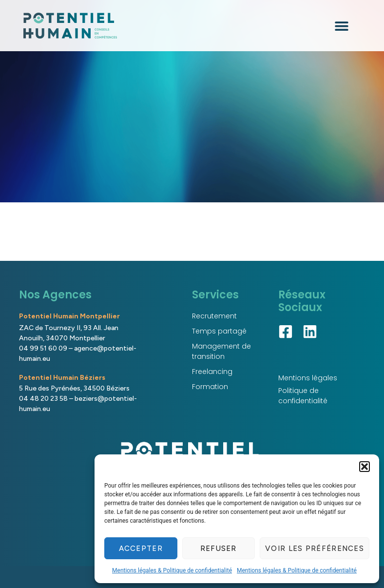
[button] (365, 467)
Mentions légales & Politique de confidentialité (172, 570)
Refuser (219, 549)
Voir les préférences (315, 549)
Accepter (141, 549)
